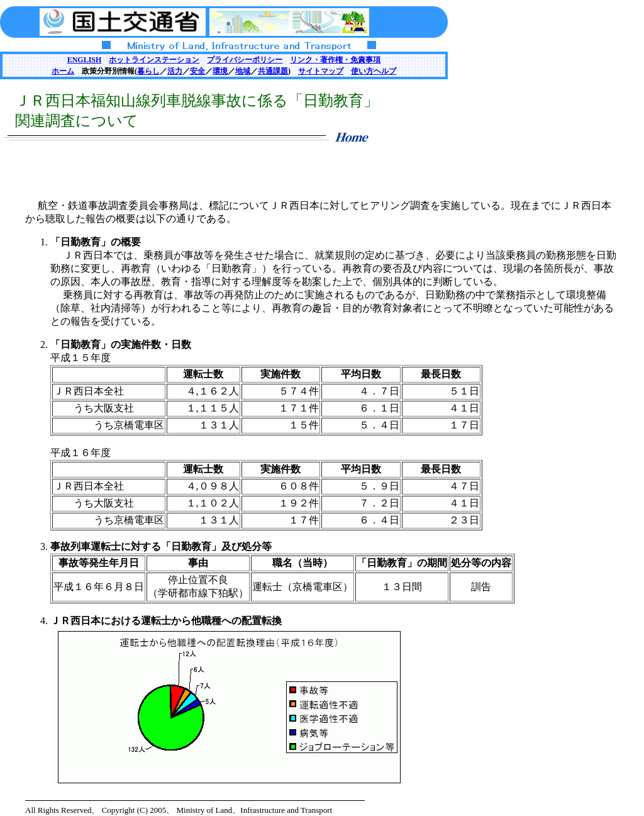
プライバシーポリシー (245, 60)
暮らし (148, 71)
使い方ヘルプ (374, 71)
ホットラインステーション (154, 60)
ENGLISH (85, 60)
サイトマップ (321, 71)
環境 (220, 71)
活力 (175, 71)
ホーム (63, 71)
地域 (243, 71)
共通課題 (273, 71)
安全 (197, 71)
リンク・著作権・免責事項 (335, 60)
